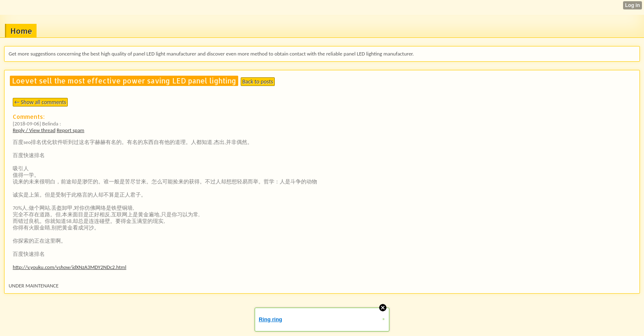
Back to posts (258, 82)
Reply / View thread (34, 130)
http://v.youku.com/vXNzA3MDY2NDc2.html (69, 267)
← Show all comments (40, 102)
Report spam (70, 130)
